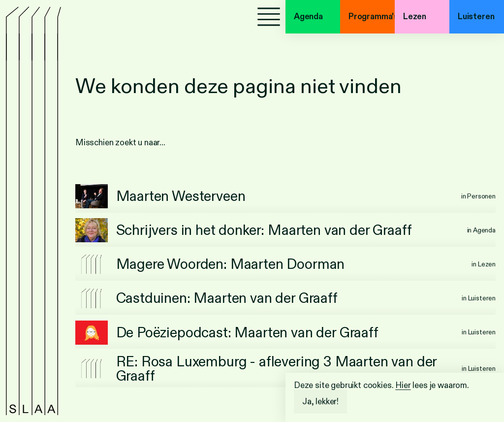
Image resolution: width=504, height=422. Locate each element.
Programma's (372, 16)
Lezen (415, 16)
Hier (403, 385)
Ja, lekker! (320, 402)
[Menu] (269, 17)
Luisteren (476, 16)
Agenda (308, 16)
